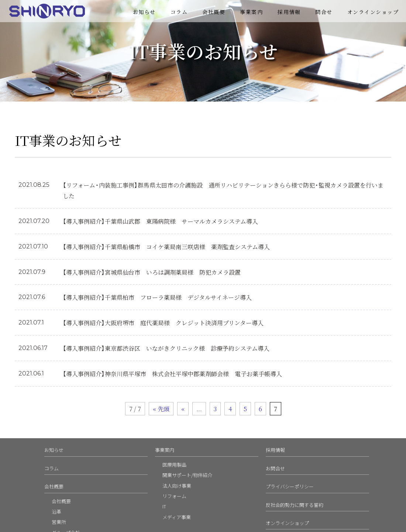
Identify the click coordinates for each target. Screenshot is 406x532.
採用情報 (289, 12)
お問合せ (275, 468)
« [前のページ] (183, 409)
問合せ (324, 12)
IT (164, 506)
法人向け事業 (177, 486)
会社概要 (214, 12)
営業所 (59, 522)
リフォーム (174, 496)
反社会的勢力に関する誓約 (295, 505)
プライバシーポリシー (290, 486)
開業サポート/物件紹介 (187, 475)
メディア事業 (177, 517)
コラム (179, 12)
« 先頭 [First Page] (161, 409)
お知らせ (144, 12)
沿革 (56, 512)
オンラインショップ (373, 12)
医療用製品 (174, 465)
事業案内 (251, 12)
